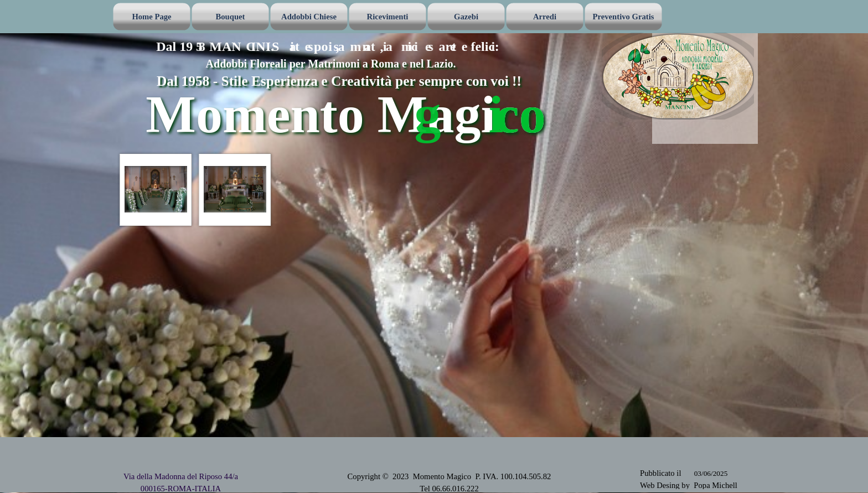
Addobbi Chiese (309, 17)
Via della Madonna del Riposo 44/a (181, 476)
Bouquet (231, 17)
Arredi (545, 17)
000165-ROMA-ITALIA (181, 489)
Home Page (151, 17)
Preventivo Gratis (624, 17)
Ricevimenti (388, 17)
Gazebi (466, 17)
